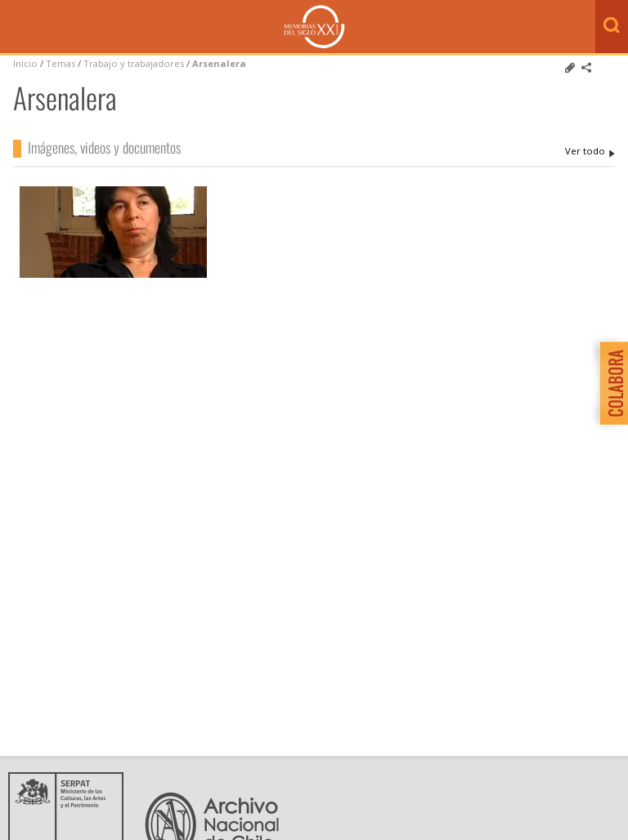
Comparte (586, 68)
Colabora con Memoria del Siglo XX (610, 383)
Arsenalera (219, 63)
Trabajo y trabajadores (134, 63)
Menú (16, 28)
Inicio (25, 63)
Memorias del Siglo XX (314, 27)
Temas (61, 63)
